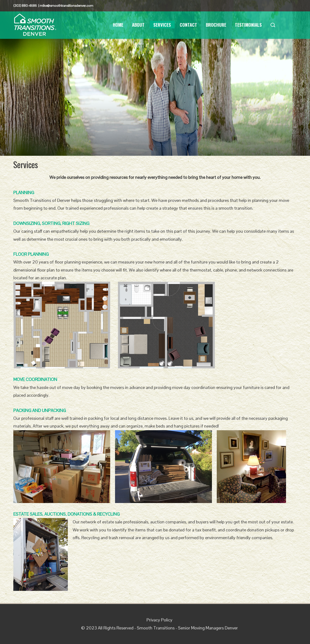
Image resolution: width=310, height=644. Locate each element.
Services (162, 25)
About (138, 25)
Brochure (216, 25)
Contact (188, 25)
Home (118, 25)
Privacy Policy (159, 620)
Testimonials (248, 25)
